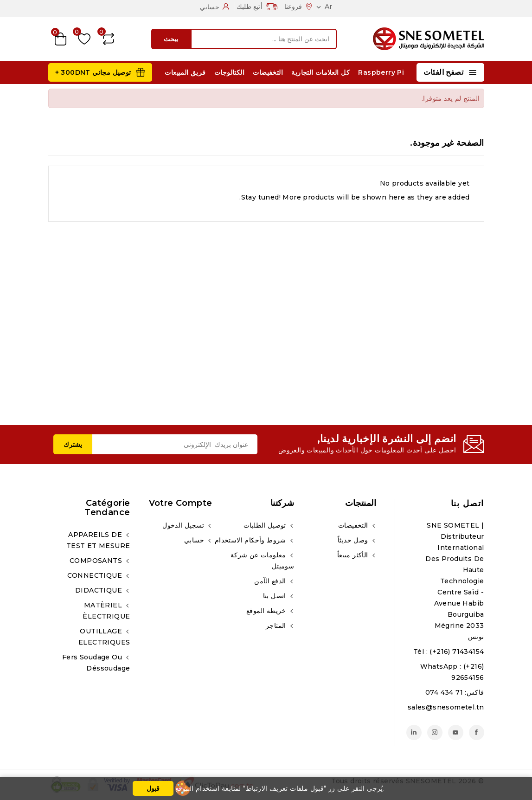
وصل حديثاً (354, 540)
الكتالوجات (229, 72)
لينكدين (414, 732)
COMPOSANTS (97, 561)
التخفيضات (268, 72)
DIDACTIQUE (99, 590)
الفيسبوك (477, 732)
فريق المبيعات (185, 72)
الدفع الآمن (271, 581)
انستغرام (435, 732)
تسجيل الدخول (184, 525)
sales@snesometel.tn (446, 707)
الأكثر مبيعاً (354, 555)
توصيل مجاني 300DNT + (93, 72)
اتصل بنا (468, 503)
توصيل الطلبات (266, 525)
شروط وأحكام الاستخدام (251, 540)
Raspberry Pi (381, 72)
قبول (153, 788)
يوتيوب (456, 732)
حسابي (195, 540)
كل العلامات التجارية (320, 72)
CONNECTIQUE (96, 575)
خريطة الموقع (267, 611)
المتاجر (277, 626)
